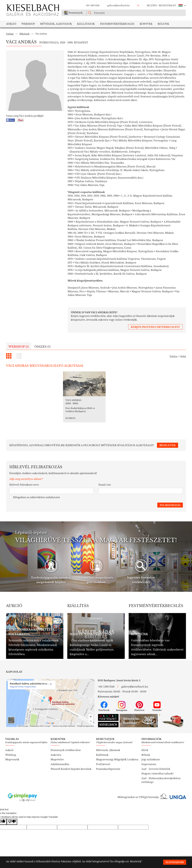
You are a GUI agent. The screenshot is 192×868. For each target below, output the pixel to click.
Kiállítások (86, 24)
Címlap (10, 34)
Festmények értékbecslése (66, 746)
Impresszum (149, 760)
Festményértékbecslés (117, 24)
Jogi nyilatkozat (151, 756)
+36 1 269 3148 (92, 5)
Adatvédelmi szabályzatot (45, 493)
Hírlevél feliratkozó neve (24, 481)
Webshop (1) (19, 347)
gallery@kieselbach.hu (118, 5)
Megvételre (57, 756)
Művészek (24, 34)
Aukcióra (56, 751)
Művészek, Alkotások (56, 24)
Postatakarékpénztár (108, 765)
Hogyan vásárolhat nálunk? (158, 770)
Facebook (104, 702)
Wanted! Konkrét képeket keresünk (71, 765)
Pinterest (139, 702)
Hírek (145, 746)
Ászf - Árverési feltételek (156, 765)
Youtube (157, 702)
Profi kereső (103, 760)
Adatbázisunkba (60, 760)
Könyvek (146, 24)
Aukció (11, 24)
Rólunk (163, 24)
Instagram (122, 702)
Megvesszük (12, 756)
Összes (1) (42, 347)
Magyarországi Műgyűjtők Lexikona (117, 756)
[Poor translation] (12, 818)
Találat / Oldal (178, 357)
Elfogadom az (35, 493)
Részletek (136, 861)
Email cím (105, 481)
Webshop (28, 24)
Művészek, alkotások (108, 746)
